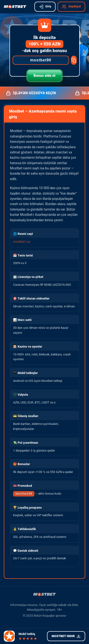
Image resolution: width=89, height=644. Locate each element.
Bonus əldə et (45, 76)
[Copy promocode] (74, 60)
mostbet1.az (22, 242)
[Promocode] (41, 60)
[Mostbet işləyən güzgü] (15, 7)
